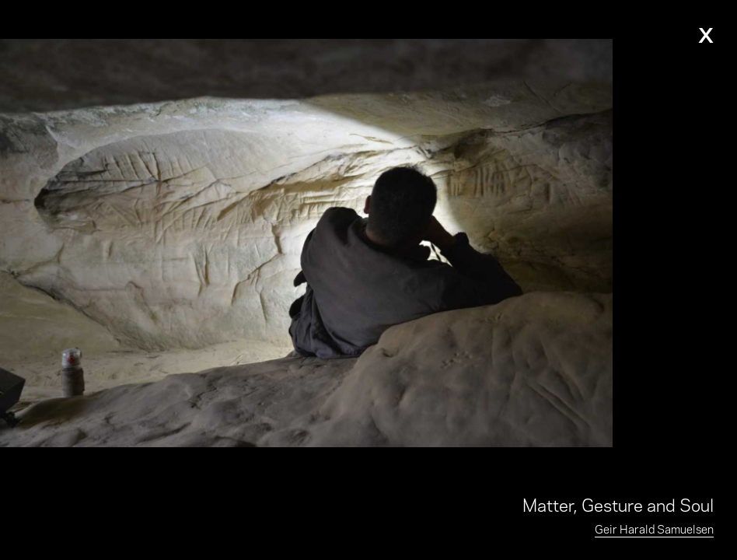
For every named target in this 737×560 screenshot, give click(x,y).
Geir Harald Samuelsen (654, 528)
